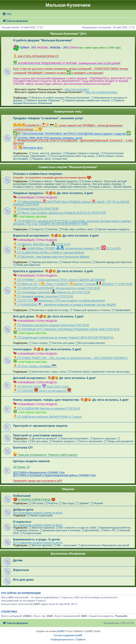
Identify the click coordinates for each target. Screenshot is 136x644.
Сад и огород (38, 343)
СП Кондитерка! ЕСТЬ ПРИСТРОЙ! (36, 209)
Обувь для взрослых (27, 265)
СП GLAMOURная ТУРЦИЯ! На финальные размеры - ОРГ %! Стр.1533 (67, 248)
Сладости (36, 229)
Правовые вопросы (26, 530)
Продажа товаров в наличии (81, 153)
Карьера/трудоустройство (114, 528)
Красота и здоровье (103, 438)
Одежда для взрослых (43, 262)
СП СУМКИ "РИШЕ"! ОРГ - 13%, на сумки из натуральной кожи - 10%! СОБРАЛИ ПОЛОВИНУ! (70, 358)
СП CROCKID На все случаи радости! (42, 391)
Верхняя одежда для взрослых (112, 262)
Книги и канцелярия (89, 441)
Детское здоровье (41, 545)
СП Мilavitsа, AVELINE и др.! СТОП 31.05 (42, 244)
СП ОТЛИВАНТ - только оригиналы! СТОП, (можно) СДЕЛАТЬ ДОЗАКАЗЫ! (59, 280)
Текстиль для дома (61, 343)
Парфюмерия (121, 310)
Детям (18, 560)
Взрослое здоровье (42, 528)
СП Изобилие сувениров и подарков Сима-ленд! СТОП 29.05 (51, 325)
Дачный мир (90, 530)
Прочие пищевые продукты (112, 229)
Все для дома (38, 441)
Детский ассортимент (43, 438)
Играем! (97, 503)
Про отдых (67, 503)
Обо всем (36, 503)
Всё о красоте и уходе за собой (76, 528)
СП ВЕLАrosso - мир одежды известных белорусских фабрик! (51, 257)
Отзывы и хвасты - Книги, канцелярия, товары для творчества (69, 185)
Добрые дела (23, 510)
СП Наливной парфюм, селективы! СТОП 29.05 (43, 296)
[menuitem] (7, 14)
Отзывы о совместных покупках (38, 174)
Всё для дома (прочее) (90, 343)
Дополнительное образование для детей (103, 545)
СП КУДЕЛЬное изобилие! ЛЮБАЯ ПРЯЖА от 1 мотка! (47, 417)
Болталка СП (23, 448)
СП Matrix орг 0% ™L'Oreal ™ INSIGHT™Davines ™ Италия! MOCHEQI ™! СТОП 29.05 (73, 284)
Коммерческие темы (68, 112)
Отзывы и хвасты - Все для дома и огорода (94, 184)
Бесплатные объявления (68, 554)
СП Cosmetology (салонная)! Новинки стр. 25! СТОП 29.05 (52, 292)
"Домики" (82, 503)
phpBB (60, 631)
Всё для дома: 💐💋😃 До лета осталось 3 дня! (48, 316)
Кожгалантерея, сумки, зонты (47, 372)
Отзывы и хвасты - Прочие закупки (110, 187)
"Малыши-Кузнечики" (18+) (68, 34)
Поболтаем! (22, 496)
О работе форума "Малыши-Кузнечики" (43, 40)
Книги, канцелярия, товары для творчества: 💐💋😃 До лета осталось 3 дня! (71, 400)
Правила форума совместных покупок (86, 100)
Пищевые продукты (62, 441)
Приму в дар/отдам (40, 515)
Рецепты (51, 503)
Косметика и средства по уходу (49, 310)
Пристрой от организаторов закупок (40, 426)
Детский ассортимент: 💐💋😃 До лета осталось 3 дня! (54, 378)
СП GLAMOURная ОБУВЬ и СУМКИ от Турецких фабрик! (49, 252)
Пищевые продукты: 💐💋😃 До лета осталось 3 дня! (53, 193)
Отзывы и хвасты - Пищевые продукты (53, 181)
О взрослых (22, 522)
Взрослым (21, 570)
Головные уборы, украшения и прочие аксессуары (98, 372)
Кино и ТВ (108, 530)
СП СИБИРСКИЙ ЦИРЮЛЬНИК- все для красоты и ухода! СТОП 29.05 (57, 288)
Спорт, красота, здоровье (45, 153)
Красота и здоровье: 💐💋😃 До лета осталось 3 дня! (53, 271)
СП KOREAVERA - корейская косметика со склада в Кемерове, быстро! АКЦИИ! (65, 305)
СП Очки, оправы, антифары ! (35, 366)
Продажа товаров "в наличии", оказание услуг (48, 118)
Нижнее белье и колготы (75, 262)
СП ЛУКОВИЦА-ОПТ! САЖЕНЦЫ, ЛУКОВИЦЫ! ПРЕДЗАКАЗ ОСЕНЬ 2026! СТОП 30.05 (66, 329)
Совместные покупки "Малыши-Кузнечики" (68, 167)
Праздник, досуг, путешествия (48, 159)
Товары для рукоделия (119, 441)
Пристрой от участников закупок (38, 435)
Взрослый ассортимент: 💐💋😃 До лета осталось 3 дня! (56, 236)
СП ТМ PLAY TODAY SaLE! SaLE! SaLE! (41, 387)
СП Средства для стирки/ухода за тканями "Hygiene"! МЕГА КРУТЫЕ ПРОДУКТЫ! (63, 337)
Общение (68, 489)
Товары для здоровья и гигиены (90, 310)
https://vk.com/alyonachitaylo (101, 92)
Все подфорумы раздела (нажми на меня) (38, 513)
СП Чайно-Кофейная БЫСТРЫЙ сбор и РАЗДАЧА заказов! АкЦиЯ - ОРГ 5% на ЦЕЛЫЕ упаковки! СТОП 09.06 (71, 203)
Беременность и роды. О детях (37, 539)
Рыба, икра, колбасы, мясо (76, 229)
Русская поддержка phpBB (68, 635)
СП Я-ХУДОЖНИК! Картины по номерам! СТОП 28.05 (47, 408)
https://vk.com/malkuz (77, 89)
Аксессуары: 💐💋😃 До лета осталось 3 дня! (47, 349)
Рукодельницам (30, 533)
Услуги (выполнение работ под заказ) (71, 156)
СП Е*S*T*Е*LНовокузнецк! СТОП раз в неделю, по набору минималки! (59, 300)
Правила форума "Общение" (42, 100)
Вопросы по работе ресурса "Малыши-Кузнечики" (59, 98)
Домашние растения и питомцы (60, 530)
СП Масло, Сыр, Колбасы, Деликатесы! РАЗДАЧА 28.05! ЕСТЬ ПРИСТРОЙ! (60, 213)
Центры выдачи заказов (31, 461)
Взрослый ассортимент (73, 438)
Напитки (51, 229)
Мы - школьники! (65, 545)
